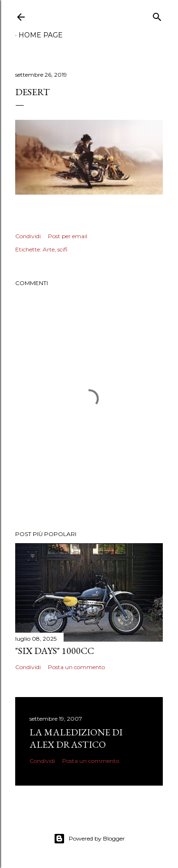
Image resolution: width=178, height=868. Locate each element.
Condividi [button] (28, 236)
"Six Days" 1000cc (55, 651)
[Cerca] (157, 15)
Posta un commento (76, 667)
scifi (62, 249)
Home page (41, 35)
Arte (49, 249)
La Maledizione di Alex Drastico (76, 738)
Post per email (68, 236)
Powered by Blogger (89, 839)
